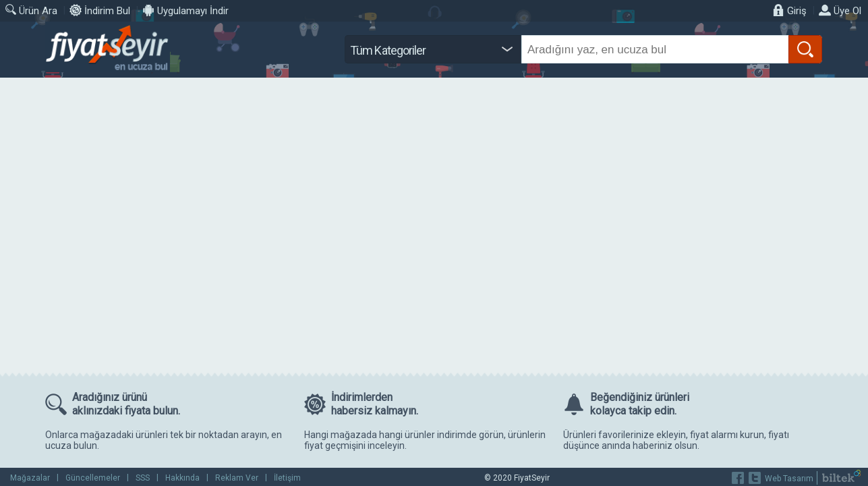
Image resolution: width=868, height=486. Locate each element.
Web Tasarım (789, 479)
